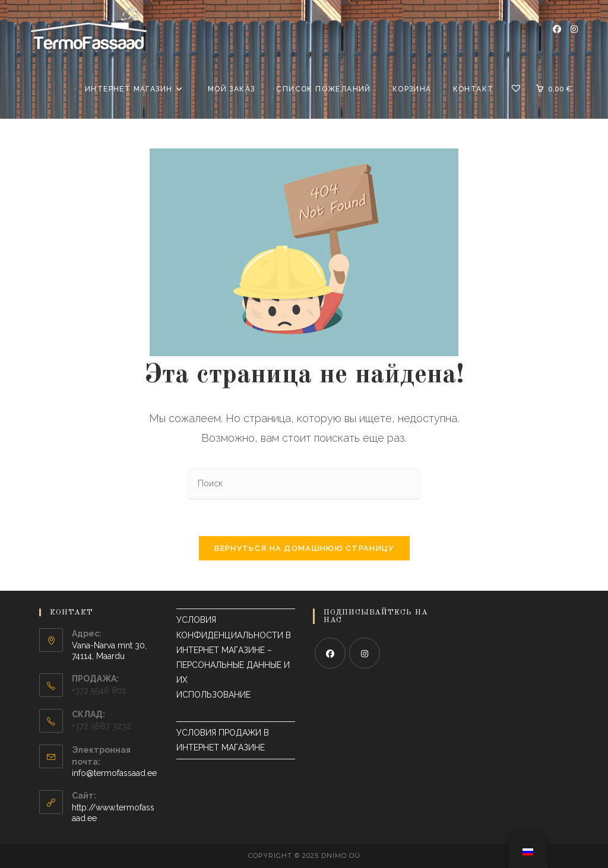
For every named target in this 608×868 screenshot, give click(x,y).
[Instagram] (365, 653)
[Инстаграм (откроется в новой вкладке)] (574, 29)
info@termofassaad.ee (114, 773)
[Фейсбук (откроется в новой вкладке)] (557, 29)
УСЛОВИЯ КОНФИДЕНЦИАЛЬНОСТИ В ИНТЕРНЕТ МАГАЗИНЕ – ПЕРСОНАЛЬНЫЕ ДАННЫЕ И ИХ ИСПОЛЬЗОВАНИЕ (235, 665)
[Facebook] (330, 653)
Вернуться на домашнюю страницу (304, 548)
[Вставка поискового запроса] (304, 484)
